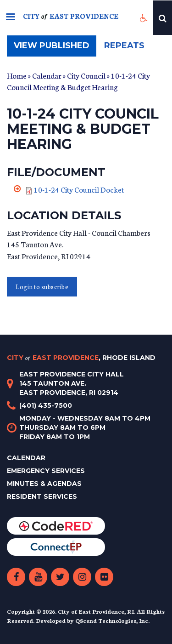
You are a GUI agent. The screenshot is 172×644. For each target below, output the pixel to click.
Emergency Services (46, 471)
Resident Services (42, 496)
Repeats (124, 46)
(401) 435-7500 (46, 405)
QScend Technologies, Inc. (112, 620)
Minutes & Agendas (44, 484)
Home (17, 75)
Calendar (47, 75)
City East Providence (81, 358)
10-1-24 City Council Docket (79, 189)
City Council (86, 75)
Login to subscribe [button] (42, 287)
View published (55, 48)
